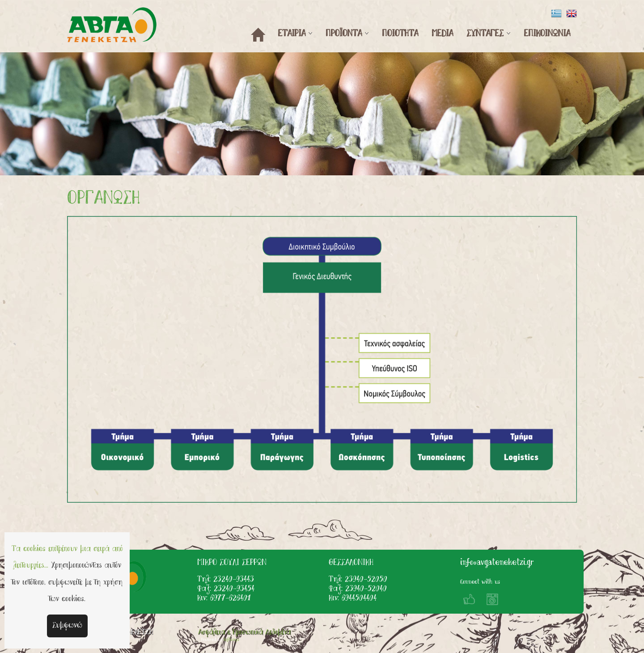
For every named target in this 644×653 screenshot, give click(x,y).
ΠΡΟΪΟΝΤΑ (344, 34)
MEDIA (442, 34)
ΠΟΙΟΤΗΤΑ (400, 34)
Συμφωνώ (67, 626)
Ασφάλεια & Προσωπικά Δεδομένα (244, 632)
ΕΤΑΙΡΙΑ (292, 34)
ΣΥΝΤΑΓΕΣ (485, 34)
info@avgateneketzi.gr (497, 563)
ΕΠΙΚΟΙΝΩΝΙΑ (547, 34)
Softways (231, 640)
